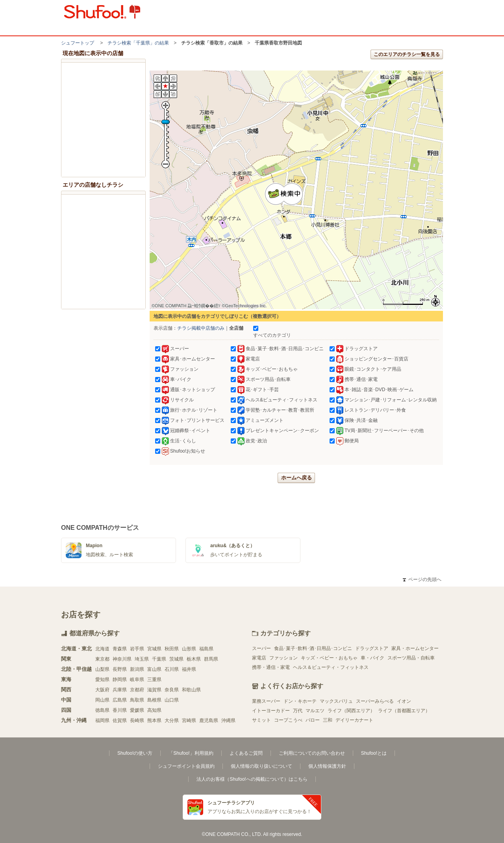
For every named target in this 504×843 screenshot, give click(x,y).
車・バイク (372, 658)
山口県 (172, 700)
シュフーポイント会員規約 (186, 766)
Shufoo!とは (374, 753)
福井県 (189, 669)
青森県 (120, 649)
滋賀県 (154, 690)
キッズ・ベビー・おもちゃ (329, 658)
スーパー (261, 648)
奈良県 (172, 690)
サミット (261, 720)
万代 (298, 711)
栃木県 (194, 659)
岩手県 (137, 649)
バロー (313, 720)
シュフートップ (78, 43)
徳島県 (102, 710)
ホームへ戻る (296, 478)
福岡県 (102, 720)
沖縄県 (228, 720)
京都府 (137, 690)
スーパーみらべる (375, 701)
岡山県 (102, 700)
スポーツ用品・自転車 (411, 658)
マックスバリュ (336, 701)
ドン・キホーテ (300, 701)
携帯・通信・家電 (271, 667)
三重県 (154, 680)
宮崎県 (189, 720)
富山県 (154, 669)
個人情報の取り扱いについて (261, 766)
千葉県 (159, 659)
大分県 (172, 720)
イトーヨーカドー (271, 711)
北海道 (102, 649)
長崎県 (137, 720)
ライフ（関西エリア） (351, 711)
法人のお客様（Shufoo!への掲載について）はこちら (252, 779)
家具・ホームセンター (415, 648)
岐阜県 (137, 680)
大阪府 (102, 690)
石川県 (172, 669)
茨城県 (176, 659)
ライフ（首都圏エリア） (404, 711)
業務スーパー (266, 701)
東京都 (102, 659)
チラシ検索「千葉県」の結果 (138, 43)
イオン (404, 701)
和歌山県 (191, 690)
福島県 (206, 649)
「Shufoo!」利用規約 (191, 753)
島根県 (154, 700)
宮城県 (154, 649)
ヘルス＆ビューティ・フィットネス (331, 667)
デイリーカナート (354, 720)
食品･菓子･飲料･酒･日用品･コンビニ (313, 648)
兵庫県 (120, 690)
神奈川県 (122, 659)
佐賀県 (120, 720)
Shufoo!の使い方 (135, 753)
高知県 (154, 710)
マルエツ (315, 711)
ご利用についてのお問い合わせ (312, 753)
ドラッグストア (372, 648)
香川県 (120, 710)
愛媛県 (137, 710)
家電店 (259, 658)
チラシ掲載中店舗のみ (201, 328)
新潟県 (137, 669)
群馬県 (211, 659)
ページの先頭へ (422, 579)
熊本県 (154, 720)
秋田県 (172, 649)
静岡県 (120, 680)
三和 (328, 720)
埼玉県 (142, 659)
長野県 (120, 669)
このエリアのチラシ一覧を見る (407, 54)
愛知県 (102, 680)
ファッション (283, 658)
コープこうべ (288, 720)
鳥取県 (137, 700)
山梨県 (102, 669)
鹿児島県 (209, 720)
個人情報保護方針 (327, 766)
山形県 (189, 649)
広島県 (120, 700)
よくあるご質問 (246, 753)
